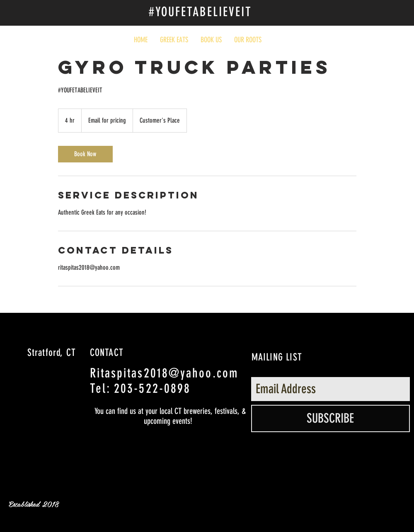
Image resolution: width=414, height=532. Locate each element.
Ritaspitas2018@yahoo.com (164, 373)
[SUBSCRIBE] (330, 418)
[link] (85, 154)
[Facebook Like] (343, 17)
